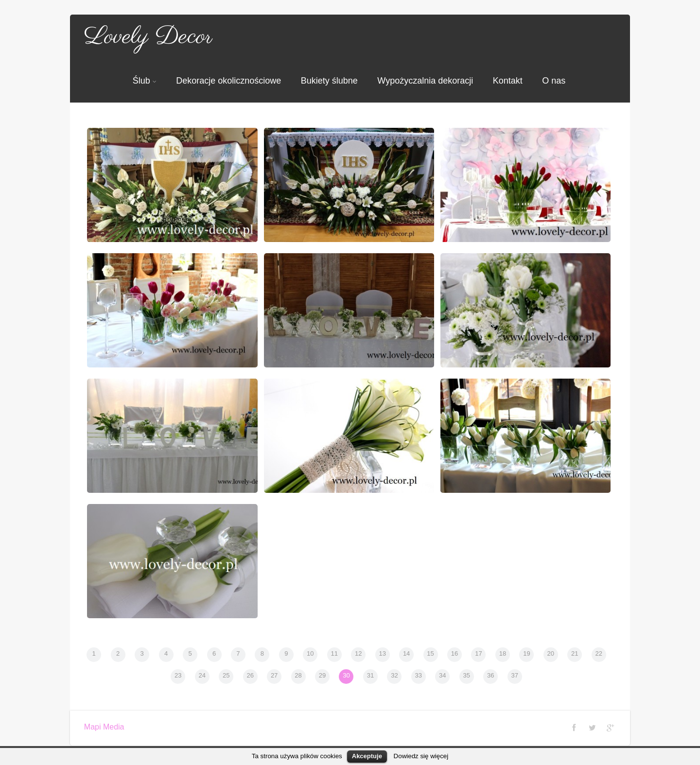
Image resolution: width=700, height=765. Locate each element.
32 (394, 675)
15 (430, 653)
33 (419, 675)
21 (575, 653)
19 (526, 653)
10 (310, 653)
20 (551, 653)
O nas (554, 81)
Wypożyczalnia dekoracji (425, 81)
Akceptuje (367, 756)
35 (467, 675)
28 (298, 675)
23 (178, 675)
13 (382, 653)
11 (334, 653)
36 (490, 675)
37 (514, 675)
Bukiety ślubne (329, 81)
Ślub (145, 81)
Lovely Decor (148, 37)
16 (455, 653)
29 (322, 675)
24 (202, 675)
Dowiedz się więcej (421, 756)
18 (503, 653)
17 (478, 653)
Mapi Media (104, 727)
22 (599, 653)
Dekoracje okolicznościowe (228, 81)
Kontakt (508, 81)
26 (250, 675)
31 (370, 675)
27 (274, 675)
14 (406, 653)
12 (358, 653)
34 (442, 675)
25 (226, 675)
